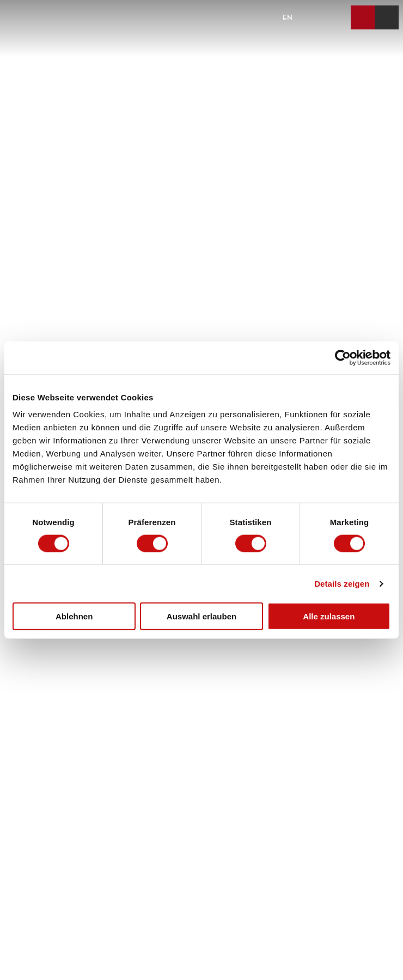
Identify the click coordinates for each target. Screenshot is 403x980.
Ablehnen (74, 616)
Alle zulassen (329, 616)
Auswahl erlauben (201, 616)
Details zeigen (342, 583)
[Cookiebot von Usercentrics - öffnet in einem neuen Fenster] (343, 357)
